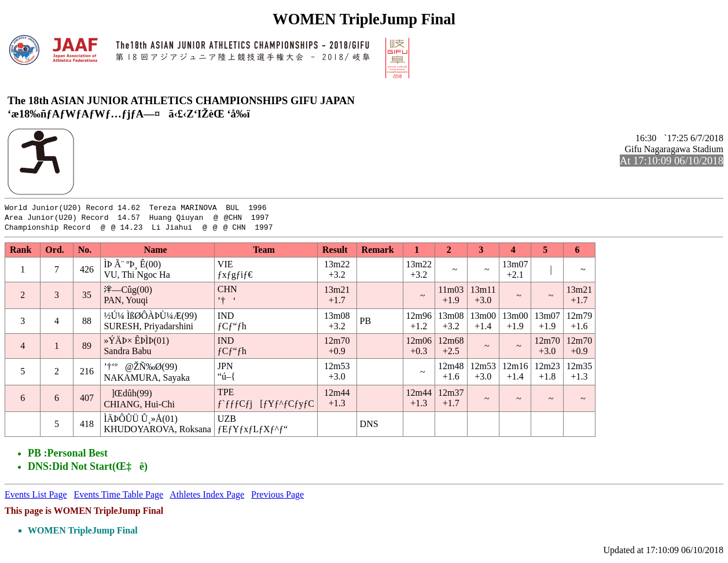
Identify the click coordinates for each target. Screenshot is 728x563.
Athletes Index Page (207, 497)
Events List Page (36, 497)
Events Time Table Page (119, 497)
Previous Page (277, 497)
